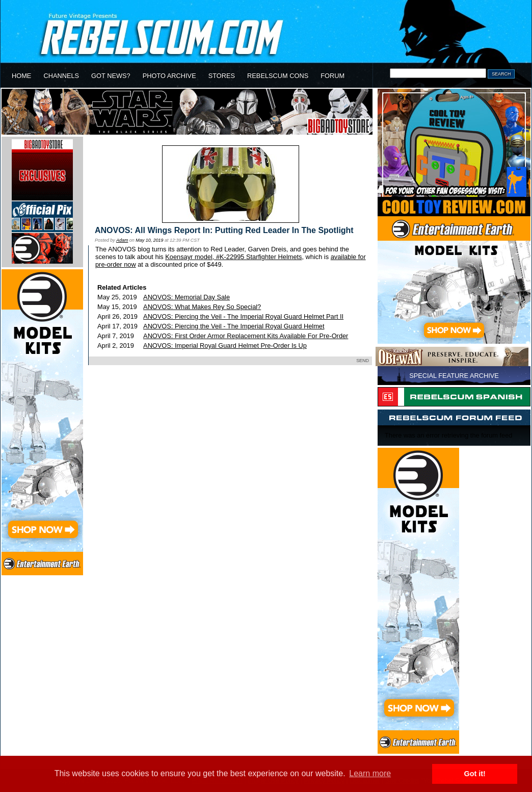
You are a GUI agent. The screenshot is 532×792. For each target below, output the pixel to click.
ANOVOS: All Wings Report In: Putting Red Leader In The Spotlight (224, 230)
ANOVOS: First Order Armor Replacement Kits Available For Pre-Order (246, 336)
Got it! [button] (475, 774)
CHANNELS (61, 76)
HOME (21, 76)
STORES (222, 76)
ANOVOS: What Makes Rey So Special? (202, 307)
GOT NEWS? (111, 76)
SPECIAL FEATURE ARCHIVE (454, 376)
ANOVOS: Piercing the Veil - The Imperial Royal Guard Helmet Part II (243, 316)
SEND (363, 361)
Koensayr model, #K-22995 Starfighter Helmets (233, 257)
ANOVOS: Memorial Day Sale (187, 297)
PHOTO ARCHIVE (169, 76)
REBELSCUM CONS (278, 76)
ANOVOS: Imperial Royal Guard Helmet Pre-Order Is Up (225, 346)
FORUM (332, 76)
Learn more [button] (370, 773)
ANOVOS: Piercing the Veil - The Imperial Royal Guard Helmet (234, 326)
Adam (122, 240)
